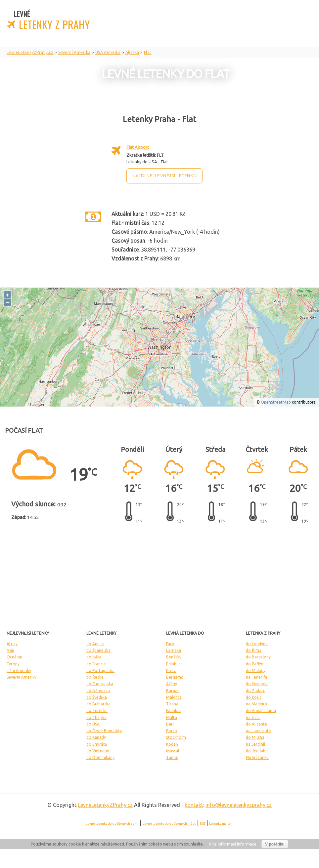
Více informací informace (233, 844)
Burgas (173, 691)
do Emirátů (97, 744)
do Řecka (95, 677)
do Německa (98, 691)
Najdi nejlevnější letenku (164, 176)
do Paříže (255, 664)
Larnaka (174, 650)
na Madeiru (256, 704)
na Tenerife (257, 677)
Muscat (173, 751)
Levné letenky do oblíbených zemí (112, 824)
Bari (170, 724)
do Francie (96, 664)
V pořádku (275, 844)
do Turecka (97, 710)
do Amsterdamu (261, 710)
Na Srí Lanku (257, 757)
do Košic (254, 697)
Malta (172, 717)
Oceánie (14, 657)
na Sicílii (253, 717)
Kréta (171, 671)
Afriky (12, 644)
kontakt (194, 805)
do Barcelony (258, 657)
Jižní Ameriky (19, 671)
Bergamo (175, 677)
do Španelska (98, 650)
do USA (93, 724)
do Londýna (257, 644)
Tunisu (172, 757)
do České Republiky (104, 731)
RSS (203, 824)
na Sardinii (255, 744)
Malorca (174, 697)
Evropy (13, 664)
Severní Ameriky (22, 677)
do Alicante (256, 724)
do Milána (255, 737)
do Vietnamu (98, 751)
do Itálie (94, 657)
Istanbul (173, 710)
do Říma (254, 650)
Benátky (174, 657)
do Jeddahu (257, 751)
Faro (170, 644)
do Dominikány (100, 757)
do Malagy (256, 671)
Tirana (172, 704)
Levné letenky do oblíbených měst (169, 824)
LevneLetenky (105, 805)
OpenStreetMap (276, 402)
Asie (10, 650)
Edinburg (174, 664)
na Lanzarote (258, 731)
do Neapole (257, 684)
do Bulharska (98, 704)
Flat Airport (138, 147)
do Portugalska (100, 671)
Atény (172, 684)
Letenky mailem (221, 824)
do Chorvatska (100, 684)
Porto (172, 731)
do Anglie (95, 644)
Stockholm (176, 737)
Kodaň (172, 744)
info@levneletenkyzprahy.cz (239, 805)
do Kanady (96, 737)
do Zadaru (256, 691)
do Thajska (96, 717)
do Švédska (97, 697)
